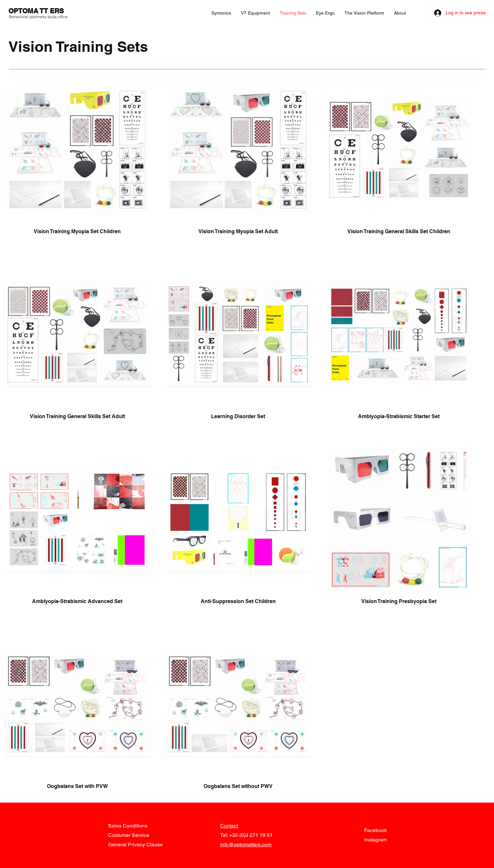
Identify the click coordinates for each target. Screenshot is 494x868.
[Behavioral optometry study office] (39, 17)
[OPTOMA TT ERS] (38, 11)
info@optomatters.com (246, 845)
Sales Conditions (128, 826)
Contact (229, 826)
